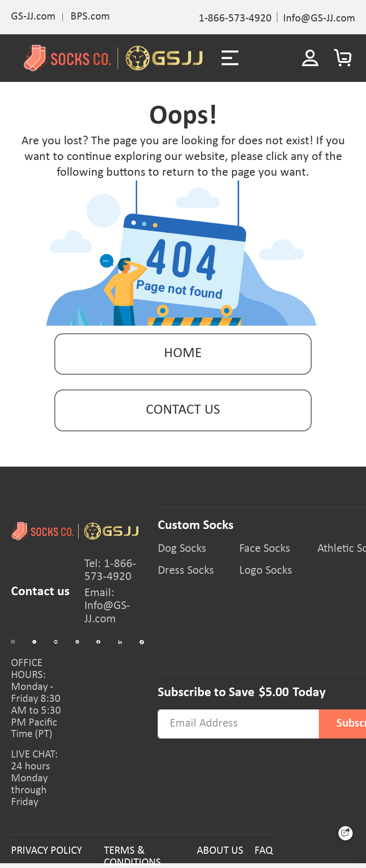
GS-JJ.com (33, 17)
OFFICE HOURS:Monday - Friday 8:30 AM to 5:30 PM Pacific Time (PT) (36, 699)
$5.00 (274, 693)
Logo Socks (266, 571)
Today (309, 693)
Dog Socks (182, 549)
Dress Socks (186, 571)
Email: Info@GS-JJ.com (107, 606)
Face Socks (265, 549)
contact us (183, 410)
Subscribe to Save (206, 693)
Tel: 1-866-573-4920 (110, 571)
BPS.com (90, 17)
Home (183, 354)
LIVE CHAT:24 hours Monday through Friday (34, 778)
